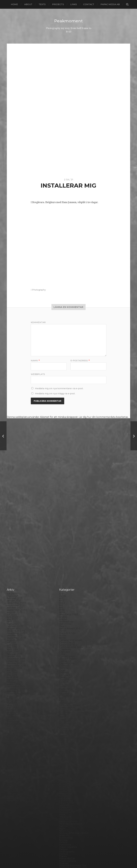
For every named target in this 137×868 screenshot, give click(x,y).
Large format (67, 683)
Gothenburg (67, 611)
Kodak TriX (65, 666)
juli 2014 (12, 662)
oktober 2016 (14, 599)
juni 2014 (12, 664)
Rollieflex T (66, 766)
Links (74, 4)
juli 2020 (12, 494)
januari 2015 (14, 648)
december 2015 (16, 622)
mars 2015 (13, 643)
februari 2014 (15, 673)
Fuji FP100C (66, 601)
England (64, 573)
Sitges (63, 778)
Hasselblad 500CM (70, 627)
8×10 (62, 490)
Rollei (62, 757)
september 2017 (16, 573)
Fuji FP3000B (67, 604)
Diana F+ (64, 560)
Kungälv (64, 676)
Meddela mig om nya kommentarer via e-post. (59, 388)
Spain (62, 785)
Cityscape (65, 532)
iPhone (63, 655)
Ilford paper (66, 641)
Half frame (65, 622)
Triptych (64, 811)
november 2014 (16, 652)
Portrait (64, 752)
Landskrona (66, 680)
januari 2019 (14, 536)
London (64, 687)
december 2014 (16, 650)
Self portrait (66, 773)
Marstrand (65, 697)
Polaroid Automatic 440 (73, 748)
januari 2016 (14, 620)
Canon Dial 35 (67, 522)
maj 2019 (12, 527)
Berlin (63, 511)
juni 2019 (12, 525)
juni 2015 (12, 636)
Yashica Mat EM (68, 824)
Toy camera (66, 806)
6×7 (61, 487)
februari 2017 (15, 590)
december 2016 (16, 594)
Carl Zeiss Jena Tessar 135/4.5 (75, 527)
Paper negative (68, 727)
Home (14, 4)
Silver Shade (66, 776)
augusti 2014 (14, 659)
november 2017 (16, 569)
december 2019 (16, 511)
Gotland (64, 613)
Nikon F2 (64, 711)
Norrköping (66, 718)
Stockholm (66, 790)
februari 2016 (14, 618)
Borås (62, 518)
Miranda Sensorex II (70, 704)
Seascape (65, 771)
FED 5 (63, 578)
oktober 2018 (15, 543)
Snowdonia (66, 783)
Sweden (64, 797)
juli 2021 (12, 474)
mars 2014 (13, 671)
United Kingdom (69, 813)
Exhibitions (65, 576)
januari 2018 (14, 564)
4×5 (61, 478)
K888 (62, 657)
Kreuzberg (66, 673)
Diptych (64, 562)
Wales (63, 820)
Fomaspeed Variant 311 (72, 590)
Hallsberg (65, 625)
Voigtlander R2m (69, 818)
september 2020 (17, 490)
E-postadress (80, 360)
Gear (62, 606)
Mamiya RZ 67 (67, 692)
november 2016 (16, 597)
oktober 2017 (15, 571)
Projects (58, 4)
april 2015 (12, 641)
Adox (62, 492)
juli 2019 (12, 522)
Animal (63, 499)
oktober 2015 (14, 627)
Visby (62, 815)
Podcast (64, 743)
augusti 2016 (14, 604)
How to (63, 629)
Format (63, 594)
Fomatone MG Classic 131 (73, 592)
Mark (62, 694)
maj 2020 (12, 499)
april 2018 (12, 557)
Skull (62, 780)
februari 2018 (15, 562)
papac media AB (110, 4)
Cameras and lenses (71, 520)
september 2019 (16, 518)
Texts (42, 4)
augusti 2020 (15, 492)
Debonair (65, 553)
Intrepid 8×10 (67, 652)
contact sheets (68, 539)
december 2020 (16, 483)
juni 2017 (12, 580)
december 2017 (16, 566)
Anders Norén (74, 858)
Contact (89, 4)
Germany (65, 608)
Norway (64, 720)
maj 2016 (12, 611)
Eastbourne (66, 569)
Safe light (65, 769)
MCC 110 (64, 699)
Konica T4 (65, 669)
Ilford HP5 (65, 636)
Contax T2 (65, 541)
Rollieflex (65, 764)
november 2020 (16, 485)
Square (63, 787)
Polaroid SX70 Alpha (71, 750)
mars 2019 (13, 532)
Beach (63, 506)
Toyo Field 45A (68, 808)
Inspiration (65, 648)
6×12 (62, 480)
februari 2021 (15, 478)
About (28, 4)
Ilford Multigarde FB (71, 639)
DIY (61, 564)
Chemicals (65, 529)
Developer (65, 557)
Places (63, 736)
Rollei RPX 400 (68, 759)
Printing (64, 755)
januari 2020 (14, 508)
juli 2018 (12, 550)
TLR (61, 804)
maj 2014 (12, 666)
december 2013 (16, 678)
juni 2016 (12, 608)
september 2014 (16, 657)
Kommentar (38, 322)
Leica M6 (64, 685)
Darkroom (65, 548)
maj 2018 (12, 555)
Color (62, 534)
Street (63, 792)
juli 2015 (11, 634)
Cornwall (64, 546)
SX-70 (63, 799)
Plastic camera (67, 741)
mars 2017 (13, 587)
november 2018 (16, 541)
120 (61, 474)
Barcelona (65, 504)
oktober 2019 (15, 515)
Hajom (63, 620)
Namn (35, 360)
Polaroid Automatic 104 (73, 745)
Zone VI (64, 827)
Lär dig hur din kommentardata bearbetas (103, 417)
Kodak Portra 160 (69, 659)
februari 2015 (14, 646)
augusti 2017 (14, 576)
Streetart (65, 794)
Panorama (65, 725)
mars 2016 (13, 615)
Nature (63, 706)
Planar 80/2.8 (67, 738)
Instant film (66, 650)
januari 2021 (14, 480)
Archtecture (66, 501)
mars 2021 (13, 476)
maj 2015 (12, 639)
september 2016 (16, 601)
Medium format (68, 701)
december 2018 (16, 539)
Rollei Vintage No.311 (71, 762)
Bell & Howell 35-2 (70, 508)
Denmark (65, 555)
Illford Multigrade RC (71, 643)
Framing (64, 597)
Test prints (65, 801)
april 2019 (12, 529)
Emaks (63, 571)
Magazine (65, 690)
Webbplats (38, 374)
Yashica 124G (66, 822)
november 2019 (16, 513)
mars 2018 (13, 560)
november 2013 (16, 680)
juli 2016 (11, 606)
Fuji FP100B (66, 599)
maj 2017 (12, 583)
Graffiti (63, 615)
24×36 (63, 476)
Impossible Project (70, 646)
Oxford (63, 722)
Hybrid (63, 632)
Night (62, 708)
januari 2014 (14, 676)
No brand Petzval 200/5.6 (74, 713)
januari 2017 (14, 592)
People (63, 729)
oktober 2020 (15, 487)
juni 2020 (12, 497)
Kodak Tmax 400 (69, 664)
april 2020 (13, 501)
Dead (62, 550)
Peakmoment (69, 21)
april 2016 (12, 613)
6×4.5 (62, 483)
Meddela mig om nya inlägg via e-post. (55, 393)
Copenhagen (67, 543)
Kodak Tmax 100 (69, 662)
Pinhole (64, 734)
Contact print (67, 536)
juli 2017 (12, 578)
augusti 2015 (14, 632)
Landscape (65, 678)
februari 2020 (15, 506)
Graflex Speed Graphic (72, 618)
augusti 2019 (14, 520)
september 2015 (16, 629)
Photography (39, 290)
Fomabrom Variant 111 (72, 585)
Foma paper (66, 583)
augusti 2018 (14, 548)
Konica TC (65, 671)
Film (62, 580)
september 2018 (16, 546)
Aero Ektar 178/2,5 (70, 494)
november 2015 (16, 625)
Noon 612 (64, 715)
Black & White (67, 513)
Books (63, 515)
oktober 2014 (15, 655)
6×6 (61, 485)
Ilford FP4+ (66, 634)
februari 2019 (15, 534)
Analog (63, 497)
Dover (63, 566)
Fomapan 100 (67, 587)
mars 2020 (13, 504)
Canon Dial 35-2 (68, 525)
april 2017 (12, 585)
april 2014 (12, 669)
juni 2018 (12, 553)
